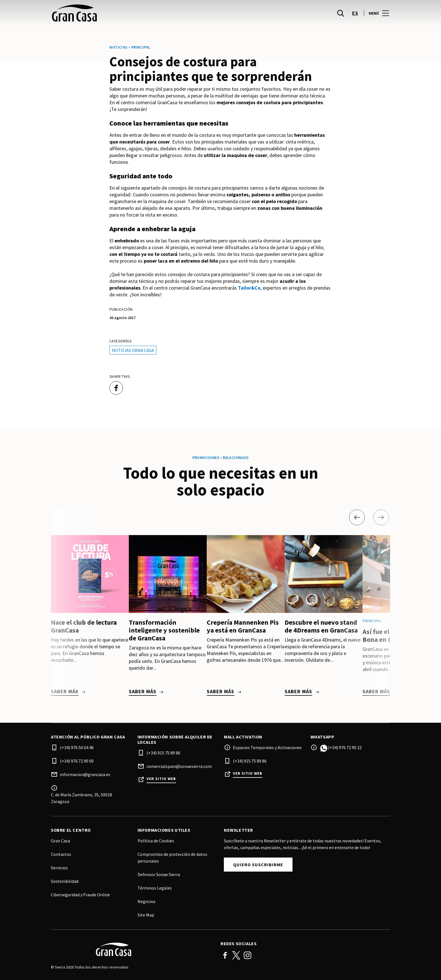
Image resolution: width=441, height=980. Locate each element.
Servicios (59, 868)
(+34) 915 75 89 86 (163, 753)
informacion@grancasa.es (85, 774)
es (355, 17)
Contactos (61, 854)
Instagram (247, 955)
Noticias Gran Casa (133, 350)
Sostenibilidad (65, 881)
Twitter (236, 955)
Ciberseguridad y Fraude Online (80, 895)
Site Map (146, 915)
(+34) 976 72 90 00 (77, 761)
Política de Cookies (156, 841)
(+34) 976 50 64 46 (77, 747)
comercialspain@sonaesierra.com (179, 766)
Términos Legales (155, 888)
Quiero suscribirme (258, 865)
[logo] (136, 17)
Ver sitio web (161, 779)
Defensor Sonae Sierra (159, 874)
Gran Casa (60, 841)
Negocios (147, 901)
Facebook (225, 955)
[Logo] (132, 949)
